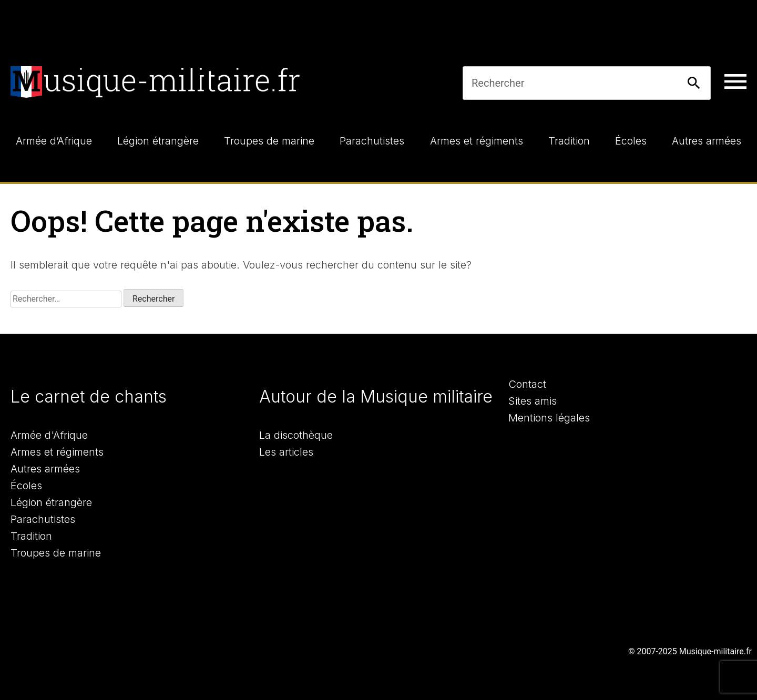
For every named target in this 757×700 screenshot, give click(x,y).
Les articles (286, 452)
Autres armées (45, 469)
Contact (527, 384)
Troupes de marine (56, 553)
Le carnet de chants (89, 397)
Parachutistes (43, 519)
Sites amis (533, 401)
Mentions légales (549, 418)
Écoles (26, 486)
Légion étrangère (51, 502)
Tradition (31, 536)
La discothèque (296, 435)
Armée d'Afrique (49, 435)
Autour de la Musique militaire (376, 397)
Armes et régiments (57, 452)
